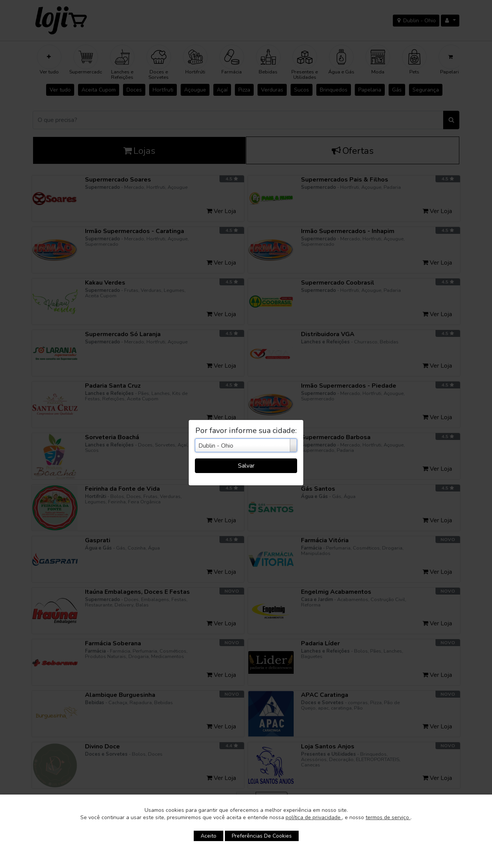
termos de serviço (388, 817)
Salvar (246, 466)
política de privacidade (314, 817)
